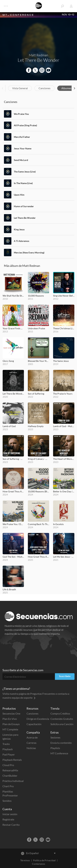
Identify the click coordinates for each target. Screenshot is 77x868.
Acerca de (32, 737)
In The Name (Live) (23, 183)
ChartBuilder (10, 776)
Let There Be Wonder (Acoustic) (13, 394)
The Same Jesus (61, 361)
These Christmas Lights (64, 328)
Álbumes (66, 88)
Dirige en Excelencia (38, 719)
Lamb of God (9, 426)
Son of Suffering (36, 394)
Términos (25, 860)
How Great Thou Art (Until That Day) (13, 491)
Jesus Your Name (23, 148)
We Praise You (21, 114)
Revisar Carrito (11, 825)
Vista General (20, 88)
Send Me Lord (21, 160)
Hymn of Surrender (24, 206)
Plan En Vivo (10, 719)
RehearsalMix (10, 770)
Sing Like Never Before (64, 296)
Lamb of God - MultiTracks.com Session (64, 426)
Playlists (55, 748)
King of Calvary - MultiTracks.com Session (38, 459)
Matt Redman (38, 55)
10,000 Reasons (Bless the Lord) (38, 491)
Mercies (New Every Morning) (29, 253)
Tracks (6, 744)
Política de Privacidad (44, 860)
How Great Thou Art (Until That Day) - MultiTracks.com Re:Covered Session (38, 557)
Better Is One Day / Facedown (64, 491)
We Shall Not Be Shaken (13, 296)
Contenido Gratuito (62, 719)
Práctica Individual (13, 781)
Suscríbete (65, 676)
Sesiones (55, 737)
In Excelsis (58, 524)
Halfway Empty (36, 426)
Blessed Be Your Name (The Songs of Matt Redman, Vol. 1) (38, 361)
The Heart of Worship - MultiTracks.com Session (64, 459)
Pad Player (9, 754)
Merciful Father (22, 137)
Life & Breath (9, 589)
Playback (8, 749)
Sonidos (7, 801)
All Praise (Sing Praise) (25, 125)
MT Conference (59, 753)
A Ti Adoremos (22, 241)
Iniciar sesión (10, 814)
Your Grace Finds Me (13, 328)
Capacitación (34, 724)
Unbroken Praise (36, 328)
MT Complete (10, 729)
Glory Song (8, 361)
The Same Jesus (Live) (25, 172)
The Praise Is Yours (63, 394)
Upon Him (19, 195)
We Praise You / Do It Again (13, 524)
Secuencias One (11, 713)
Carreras (31, 743)
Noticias (31, 748)
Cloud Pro (8, 765)
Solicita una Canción (62, 724)
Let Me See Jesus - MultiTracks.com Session (64, 557)
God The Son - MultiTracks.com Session (13, 557)
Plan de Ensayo (11, 724)
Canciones (45, 88)
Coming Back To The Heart (38, 524)
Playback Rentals (12, 760)
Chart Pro (8, 786)
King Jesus (19, 229)
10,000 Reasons (36, 296)
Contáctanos (38, 864)
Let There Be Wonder (25, 218)
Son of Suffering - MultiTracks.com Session (13, 459)
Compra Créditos (60, 713)
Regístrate (8, 819)
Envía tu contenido (61, 743)
